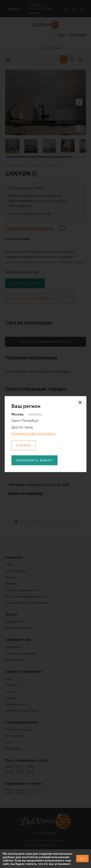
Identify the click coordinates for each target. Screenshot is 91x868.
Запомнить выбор (34, 460)
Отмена (24, 445)
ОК (82, 858)
